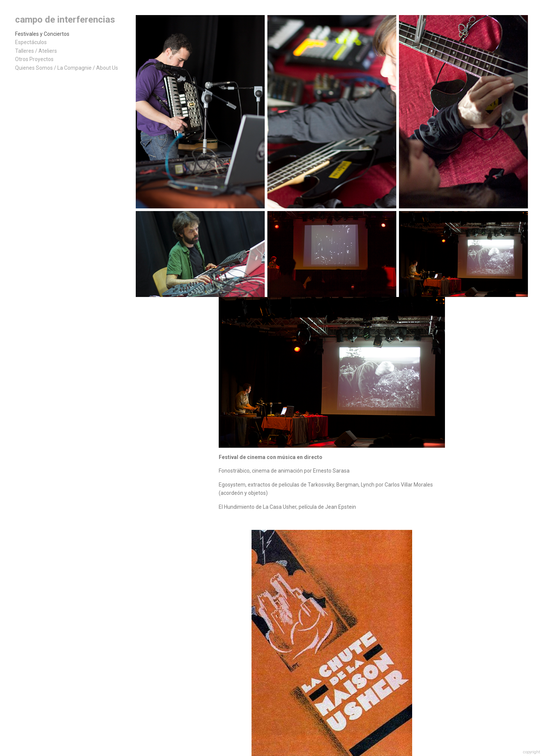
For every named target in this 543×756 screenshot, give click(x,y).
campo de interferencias (65, 20)
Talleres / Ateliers (36, 51)
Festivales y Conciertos (42, 34)
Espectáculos (31, 42)
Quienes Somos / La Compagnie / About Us (67, 68)
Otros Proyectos (34, 59)
